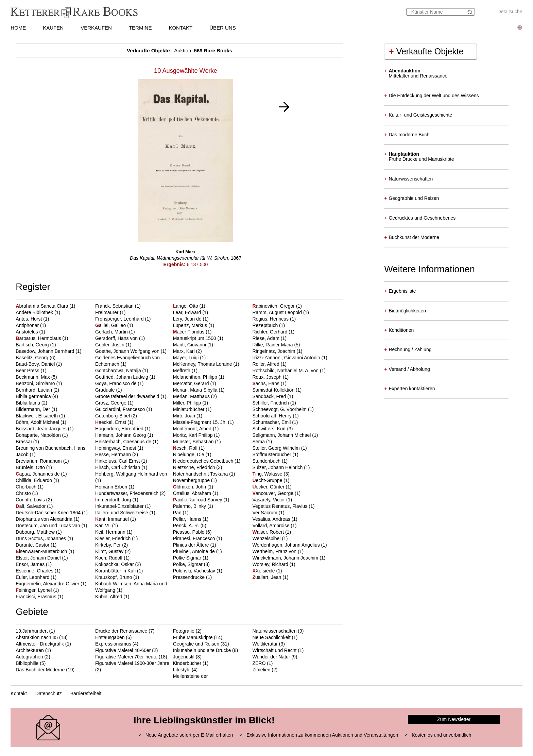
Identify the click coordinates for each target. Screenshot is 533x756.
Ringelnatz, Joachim (274, 351)
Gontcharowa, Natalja (119, 371)
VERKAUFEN (96, 28)
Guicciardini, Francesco (121, 409)
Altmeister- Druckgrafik (40, 644)
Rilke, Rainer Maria (273, 345)
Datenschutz (49, 693)
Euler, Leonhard (33, 577)
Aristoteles (27, 332)
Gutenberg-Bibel (113, 416)
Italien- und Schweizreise (122, 513)
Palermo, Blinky (190, 506)
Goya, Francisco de (116, 383)
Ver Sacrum (265, 513)
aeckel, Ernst (111, 422)
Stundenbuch (267, 461)
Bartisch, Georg (33, 345)
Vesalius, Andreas (272, 519)
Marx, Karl (185, 351)
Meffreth (182, 371)
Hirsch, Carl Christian (118, 467)
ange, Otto (186, 306)
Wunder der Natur (271, 657)
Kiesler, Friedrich (114, 538)
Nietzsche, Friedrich (195, 467)
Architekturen (30, 650)
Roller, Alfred (266, 364)
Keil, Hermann (111, 532)
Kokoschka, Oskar (115, 564)
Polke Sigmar (188, 558)
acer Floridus (189, 332)
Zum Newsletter (454, 719)
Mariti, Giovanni (190, 345)
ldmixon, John (190, 487)
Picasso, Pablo (190, 532)
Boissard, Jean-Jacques (42, 429)
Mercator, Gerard (192, 383)
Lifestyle (182, 670)
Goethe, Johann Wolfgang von (128, 351)
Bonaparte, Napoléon (39, 435)
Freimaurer (107, 312)
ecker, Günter (269, 487)
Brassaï (24, 442)
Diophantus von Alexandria (45, 519)
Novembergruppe (192, 480)
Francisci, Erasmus (37, 597)
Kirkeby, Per (109, 545)
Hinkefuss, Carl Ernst (118, 461)
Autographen (29, 657)
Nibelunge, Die (189, 454)
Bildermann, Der (33, 409)
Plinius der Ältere (192, 545)
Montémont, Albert (193, 429)
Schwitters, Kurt (270, 429)
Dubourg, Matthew (36, 532)
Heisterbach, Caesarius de (124, 442)
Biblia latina (29, 403)
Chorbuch (27, 487)
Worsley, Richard (271, 564)
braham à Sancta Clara (42, 306)
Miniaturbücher (190, 409)
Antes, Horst (29, 319)
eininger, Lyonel (34, 590)
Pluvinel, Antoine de (195, 551)
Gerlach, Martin (112, 332)
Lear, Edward (188, 312)
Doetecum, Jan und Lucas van (48, 526)
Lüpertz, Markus (191, 325)
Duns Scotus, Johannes (41, 538)
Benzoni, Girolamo (36, 383)
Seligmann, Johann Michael (282, 435)
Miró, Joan (185, 416)
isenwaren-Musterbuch (42, 551)
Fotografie (184, 631)
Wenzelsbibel (267, 538)
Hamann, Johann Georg (121, 435)
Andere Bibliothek (35, 312)
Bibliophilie (27, 663)
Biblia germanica (34, 396)
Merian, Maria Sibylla (196, 390)
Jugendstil (184, 657)
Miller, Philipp (188, 403)
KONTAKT (180, 28)
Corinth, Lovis (31, 500)
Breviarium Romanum (39, 461)
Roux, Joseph (268, 377)
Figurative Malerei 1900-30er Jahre (132, 663)
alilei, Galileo (111, 325)
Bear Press (28, 371)
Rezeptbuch (266, 325)
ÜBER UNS (223, 28)
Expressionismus (113, 644)
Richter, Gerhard (270, 332)
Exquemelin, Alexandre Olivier (48, 584)
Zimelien (261, 670)
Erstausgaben (110, 637)
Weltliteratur (265, 644)
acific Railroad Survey (198, 500)
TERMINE (140, 28)
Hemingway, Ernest (116, 448)
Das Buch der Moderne (40, 670)
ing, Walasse (268, 474)
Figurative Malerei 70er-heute (126, 657)
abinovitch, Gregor (274, 306)
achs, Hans (266, 383)
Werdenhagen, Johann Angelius (287, 545)
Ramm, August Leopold (278, 312)
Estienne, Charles (35, 571)
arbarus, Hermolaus (39, 338)
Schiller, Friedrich (271, 403)
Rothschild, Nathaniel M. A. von (286, 371)
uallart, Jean (267, 577)
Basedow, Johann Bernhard (46, 351)
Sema (259, 442)
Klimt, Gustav (110, 551)
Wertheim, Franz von (275, 551)
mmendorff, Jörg (114, 500)
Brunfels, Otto (31, 467)
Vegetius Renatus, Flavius (280, 506)
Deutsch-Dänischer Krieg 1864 (49, 513)
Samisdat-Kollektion (274, 390)
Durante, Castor (33, 545)
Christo (24, 493)
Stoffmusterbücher (272, 454)
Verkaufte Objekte (426, 51)
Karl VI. (104, 526)
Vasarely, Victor (269, 500)
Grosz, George (111, 403)
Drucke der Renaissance (121, 631)
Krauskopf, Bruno (114, 577)
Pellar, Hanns (188, 519)
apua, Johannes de (38, 474)
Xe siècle (264, 571)
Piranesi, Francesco (195, 538)
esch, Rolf (186, 448)
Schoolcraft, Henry (272, 416)
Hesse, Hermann (114, 454)
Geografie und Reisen (196, 644)
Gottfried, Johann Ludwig (122, 377)
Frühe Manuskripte (193, 637)
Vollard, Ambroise (271, 526)
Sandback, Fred (270, 396)
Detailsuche (510, 12)
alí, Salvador (31, 506)
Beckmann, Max (33, 377)
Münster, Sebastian (194, 442)
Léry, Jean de (188, 319)
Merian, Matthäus (192, 396)
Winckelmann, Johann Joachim (286, 558)
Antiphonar (28, 325)
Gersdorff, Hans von (117, 338)
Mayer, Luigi (186, 358)
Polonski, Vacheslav (195, 571)
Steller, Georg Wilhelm (277, 448)
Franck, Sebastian (115, 306)
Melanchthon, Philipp (196, 377)
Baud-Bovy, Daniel (36, 364)
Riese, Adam (266, 338)
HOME (18, 28)
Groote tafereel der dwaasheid (128, 396)
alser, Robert (269, 532)
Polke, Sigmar (188, 564)
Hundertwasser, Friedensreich (127, 493)
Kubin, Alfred (109, 597)
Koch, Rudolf (109, 558)
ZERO (259, 663)
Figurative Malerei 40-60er (123, 650)
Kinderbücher (187, 663)
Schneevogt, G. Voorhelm (280, 409)
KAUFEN (53, 28)
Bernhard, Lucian (35, 390)
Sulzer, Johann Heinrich (278, 467)
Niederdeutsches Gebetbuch (204, 461)
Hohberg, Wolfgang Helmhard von (131, 474)
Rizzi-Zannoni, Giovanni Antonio (287, 358)
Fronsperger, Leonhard (120, 319)
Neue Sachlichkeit (271, 637)
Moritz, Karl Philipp (194, 435)
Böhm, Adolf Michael (38, 422)
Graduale (106, 390)
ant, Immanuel (113, 519)
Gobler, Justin (110, 345)
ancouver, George (273, 493)
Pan (178, 513)
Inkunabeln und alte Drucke (202, 650)
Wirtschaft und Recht (274, 650)
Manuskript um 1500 (195, 338)
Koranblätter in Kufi (116, 571)
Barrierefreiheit (86, 693)
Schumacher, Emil (272, 422)
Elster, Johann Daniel (39, 558)
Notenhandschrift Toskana (201, 474)
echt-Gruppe (268, 480)
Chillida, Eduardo (35, 480)
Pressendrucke (190, 577)
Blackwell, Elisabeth (37, 416)
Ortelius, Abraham (193, 493)
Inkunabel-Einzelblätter (120, 506)
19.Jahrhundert (32, 631)
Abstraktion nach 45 (37, 637)
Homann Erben (112, 487)
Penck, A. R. (187, 526)
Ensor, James (31, 564)
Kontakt (19, 693)
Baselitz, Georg (33, 358)
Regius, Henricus (271, 319)
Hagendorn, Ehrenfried (120, 429)
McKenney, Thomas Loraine (203, 364)
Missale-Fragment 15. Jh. (201, 422)
